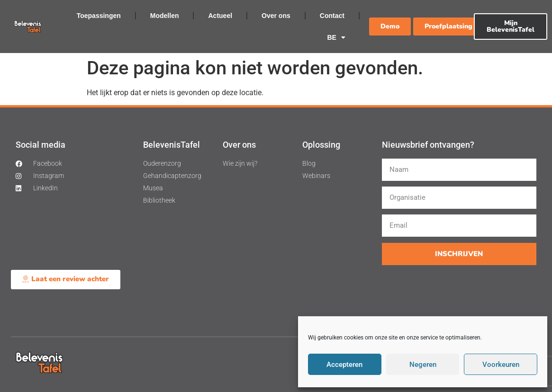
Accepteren (344, 365)
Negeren (423, 365)
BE (336, 37)
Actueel (220, 16)
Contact (332, 16)
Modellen (165, 16)
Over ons (276, 16)
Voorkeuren (501, 365)
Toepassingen (99, 16)
